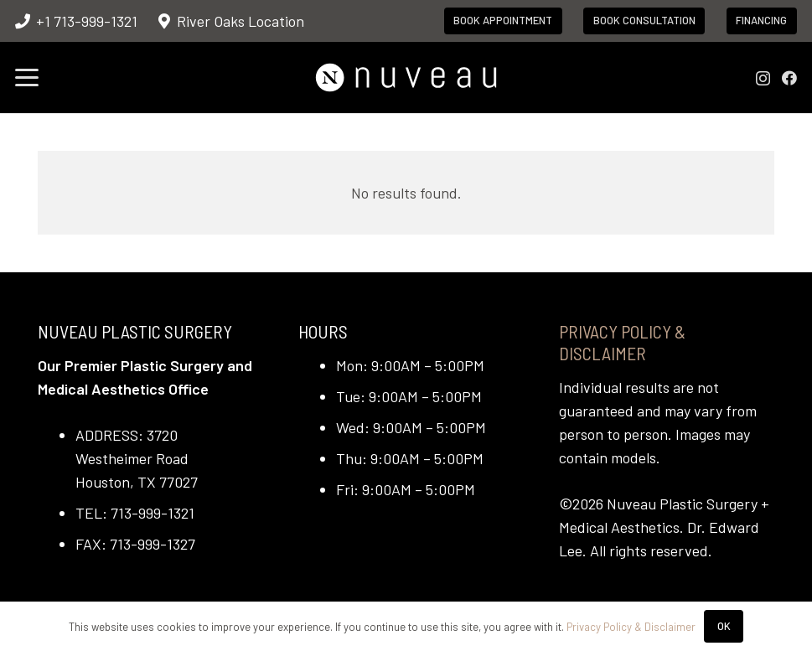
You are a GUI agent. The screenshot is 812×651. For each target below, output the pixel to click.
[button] (27, 78)
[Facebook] (789, 78)
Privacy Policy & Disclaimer (622, 342)
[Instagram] (763, 79)
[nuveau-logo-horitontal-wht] (406, 77)
